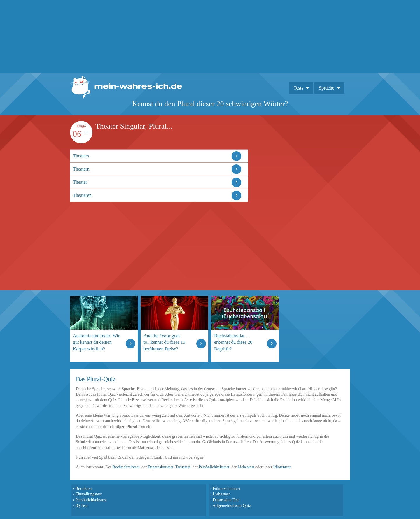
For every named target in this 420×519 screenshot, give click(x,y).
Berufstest (84, 488)
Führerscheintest (226, 488)
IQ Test (81, 506)
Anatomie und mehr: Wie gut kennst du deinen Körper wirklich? (97, 342)
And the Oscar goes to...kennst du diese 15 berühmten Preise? (164, 342)
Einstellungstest (89, 494)
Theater (80, 182)
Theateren (82, 195)
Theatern (81, 169)
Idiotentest (282, 467)
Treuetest (183, 467)
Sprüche (326, 88)
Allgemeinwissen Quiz (232, 506)
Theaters (81, 156)
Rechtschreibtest (126, 467)
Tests (299, 88)
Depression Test (226, 500)
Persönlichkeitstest (214, 467)
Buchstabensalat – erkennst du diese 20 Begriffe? (233, 342)
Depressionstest (161, 467)
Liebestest (246, 467)
